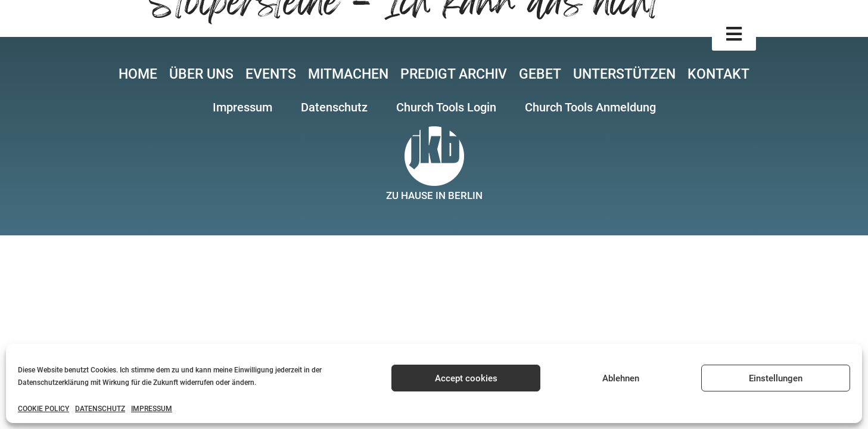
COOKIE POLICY (43, 409)
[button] (734, 34)
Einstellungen (776, 378)
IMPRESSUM (152, 409)
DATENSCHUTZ (100, 409)
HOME (138, 74)
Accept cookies (466, 378)
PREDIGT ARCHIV (454, 74)
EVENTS (271, 74)
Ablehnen (621, 378)
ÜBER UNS (201, 74)
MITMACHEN (348, 74)
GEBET (540, 74)
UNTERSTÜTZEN (624, 74)
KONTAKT (718, 74)
